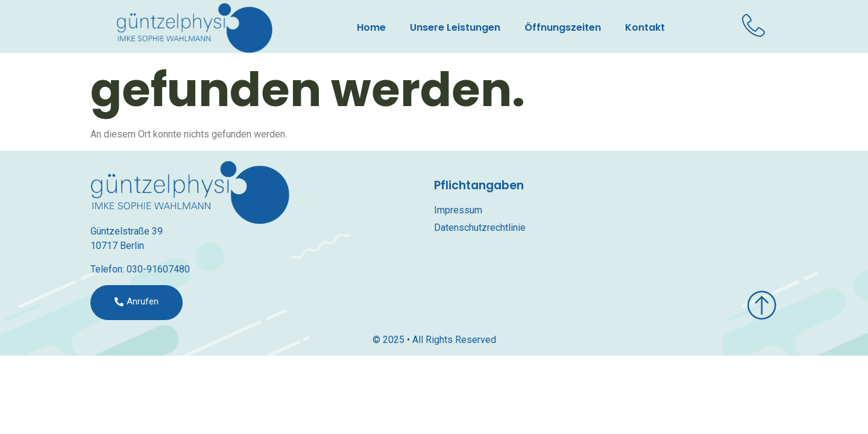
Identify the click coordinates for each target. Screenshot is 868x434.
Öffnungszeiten (563, 27)
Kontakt (645, 27)
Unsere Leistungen (455, 27)
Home (371, 27)
